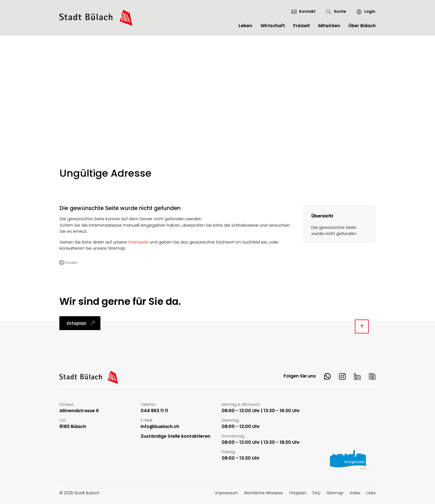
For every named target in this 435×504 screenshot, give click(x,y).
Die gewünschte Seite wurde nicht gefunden (334, 231)
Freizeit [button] (302, 26)
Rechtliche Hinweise (264, 493)
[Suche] (336, 12)
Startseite (138, 242)
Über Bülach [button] (362, 26)
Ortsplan (76, 323)
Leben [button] (245, 26)
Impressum (227, 493)
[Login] (364, 12)
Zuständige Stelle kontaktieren (175, 436)
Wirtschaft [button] (273, 26)
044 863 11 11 (154, 411)
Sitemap (335, 493)
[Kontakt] (304, 11)
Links (371, 493)
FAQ (317, 493)
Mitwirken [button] (329, 26)
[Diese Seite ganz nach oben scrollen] (362, 326)
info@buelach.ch (160, 427)
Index (355, 493)
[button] (69, 263)
